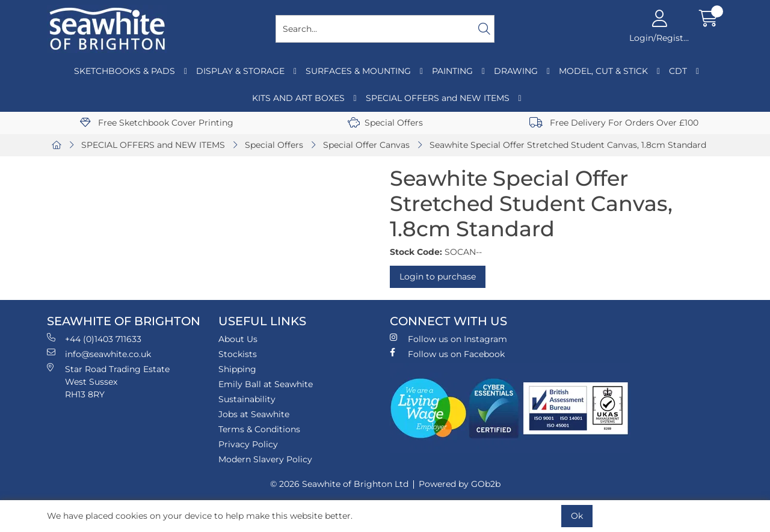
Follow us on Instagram (448, 339)
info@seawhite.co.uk (99, 354)
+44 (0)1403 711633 (94, 339)
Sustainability (247, 399)
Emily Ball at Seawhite (266, 384)
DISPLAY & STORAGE (240, 71)
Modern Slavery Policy (265, 459)
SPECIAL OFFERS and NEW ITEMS (438, 98)
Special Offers (385, 123)
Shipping (237, 369)
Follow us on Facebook (447, 354)
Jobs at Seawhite (254, 414)
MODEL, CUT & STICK (603, 71)
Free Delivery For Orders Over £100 (614, 123)
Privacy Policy (248, 444)
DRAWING (516, 71)
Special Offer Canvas (366, 145)
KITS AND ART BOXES (298, 98)
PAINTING (452, 71)
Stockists (238, 354)
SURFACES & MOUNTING (358, 71)
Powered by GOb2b (460, 484)
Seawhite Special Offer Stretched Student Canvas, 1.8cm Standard (568, 145)
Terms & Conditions (259, 429)
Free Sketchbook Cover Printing (157, 123)
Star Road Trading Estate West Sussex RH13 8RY (108, 381)
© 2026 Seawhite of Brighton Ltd (339, 484)
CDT (678, 71)
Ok (577, 516)
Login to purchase (438, 277)
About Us (238, 339)
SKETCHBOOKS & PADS (125, 71)
